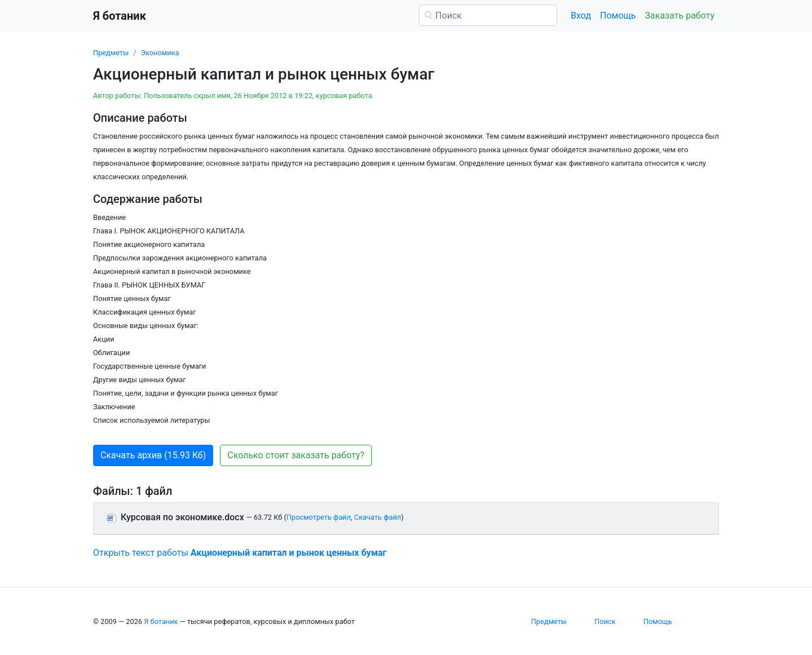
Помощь (618, 16)
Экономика (160, 53)
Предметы (111, 53)
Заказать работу (680, 16)
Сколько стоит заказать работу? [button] (296, 455)
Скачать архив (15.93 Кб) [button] (153, 455)
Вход (581, 16)
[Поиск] (488, 15)
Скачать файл (378, 517)
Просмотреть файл (319, 517)
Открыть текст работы (240, 553)
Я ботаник (161, 621)
